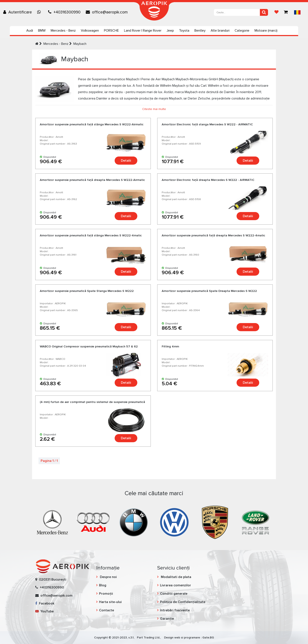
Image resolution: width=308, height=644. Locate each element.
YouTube (44, 611)
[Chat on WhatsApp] (40, 12)
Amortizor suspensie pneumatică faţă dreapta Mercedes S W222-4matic (213, 235)
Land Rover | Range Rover (143, 31)
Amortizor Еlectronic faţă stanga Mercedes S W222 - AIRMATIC (207, 124)
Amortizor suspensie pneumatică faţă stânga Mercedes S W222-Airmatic (92, 124)
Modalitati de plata (176, 577)
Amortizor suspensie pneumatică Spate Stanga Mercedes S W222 (87, 291)
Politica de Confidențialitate (183, 602)
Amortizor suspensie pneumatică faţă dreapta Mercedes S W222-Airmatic (92, 180)
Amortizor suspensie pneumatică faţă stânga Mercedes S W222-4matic (91, 235)
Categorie (242, 31)
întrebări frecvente (175, 610)
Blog (103, 585)
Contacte (107, 610)
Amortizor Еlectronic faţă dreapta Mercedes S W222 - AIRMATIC (208, 180)
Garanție (167, 619)
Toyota (184, 31)
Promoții (106, 594)
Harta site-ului (110, 602)
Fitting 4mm (170, 346)
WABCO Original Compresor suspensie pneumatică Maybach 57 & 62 (89, 346)
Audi (30, 31)
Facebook (45, 603)
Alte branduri (220, 31)
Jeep (170, 31)
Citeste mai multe (154, 109)
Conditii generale (174, 594)
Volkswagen (90, 31)
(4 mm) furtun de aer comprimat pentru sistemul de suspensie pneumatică (92, 402)
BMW (42, 31)
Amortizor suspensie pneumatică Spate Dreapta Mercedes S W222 (209, 291)
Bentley (200, 31)
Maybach (80, 44)
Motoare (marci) (266, 31)
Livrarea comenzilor (175, 585)
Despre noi (108, 577)
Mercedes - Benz (63, 31)
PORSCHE (111, 31)
